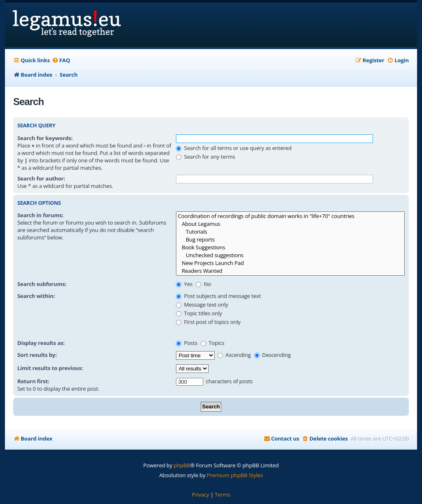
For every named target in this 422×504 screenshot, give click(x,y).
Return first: (33, 381)
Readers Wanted (290, 271)
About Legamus (290, 224)
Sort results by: (37, 355)
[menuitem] (61, 60)
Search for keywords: (45, 138)
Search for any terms (205, 157)
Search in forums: (40, 215)
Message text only (202, 305)
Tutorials (290, 232)
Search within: (36, 296)
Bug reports (290, 240)
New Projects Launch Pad (290, 263)
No (203, 284)
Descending (273, 355)
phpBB (182, 465)
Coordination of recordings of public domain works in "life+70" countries (290, 216)
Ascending (234, 355)
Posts (186, 343)
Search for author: (41, 178)
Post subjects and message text (218, 296)
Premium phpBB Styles (235, 475)
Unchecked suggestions (290, 255)
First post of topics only (208, 322)
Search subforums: (42, 284)
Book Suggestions (290, 247)
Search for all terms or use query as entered (234, 148)
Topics (212, 343)
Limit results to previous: (50, 368)
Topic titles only (199, 313)
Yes (184, 284)
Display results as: (41, 343)
